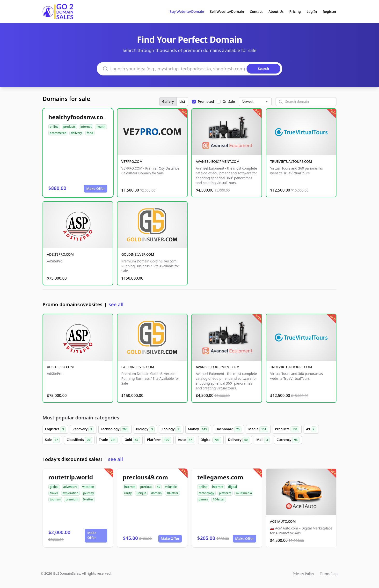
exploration (71, 493)
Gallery (168, 101)
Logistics (55, 429)
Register (330, 11)
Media (258, 429)
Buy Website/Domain (187, 11)
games (203, 499)
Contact (256, 11)
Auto (186, 440)
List (182, 101)
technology (206, 493)
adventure (70, 487)
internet (86, 127)
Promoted (206, 101)
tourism (55, 499)
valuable (171, 487)
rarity (128, 493)
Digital (211, 440)
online (54, 127)
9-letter (88, 499)
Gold (132, 440)
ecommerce (58, 133)
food (90, 133)
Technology (115, 429)
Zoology (171, 429)
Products (287, 429)
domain (156, 493)
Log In (312, 11)
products (69, 127)
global (54, 487)
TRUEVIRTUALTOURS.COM (291, 161)
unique (141, 493)
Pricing (295, 11)
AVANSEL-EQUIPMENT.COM (218, 161)
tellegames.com (220, 477)
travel (54, 493)
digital (233, 487)
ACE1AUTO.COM (283, 521)
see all (116, 304)
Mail (263, 440)
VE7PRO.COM (132, 161)
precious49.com (145, 477)
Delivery (239, 440)
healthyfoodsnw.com (79, 117)
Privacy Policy (303, 574)
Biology (145, 429)
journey (88, 493)
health (101, 127)
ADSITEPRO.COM (60, 254)
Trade (108, 440)
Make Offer (96, 189)
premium (72, 499)
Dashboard (228, 429)
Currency (288, 440)
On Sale (229, 101)
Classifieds (79, 440)
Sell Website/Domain (227, 11)
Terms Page (329, 574)
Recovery (83, 429)
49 (311, 429)
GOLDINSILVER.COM (138, 254)
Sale (52, 440)
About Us (276, 11)
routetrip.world (71, 477)
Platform (159, 440)
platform (225, 493)
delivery (76, 133)
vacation (88, 487)
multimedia (244, 493)
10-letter (172, 493)
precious (146, 487)
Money (198, 429)
